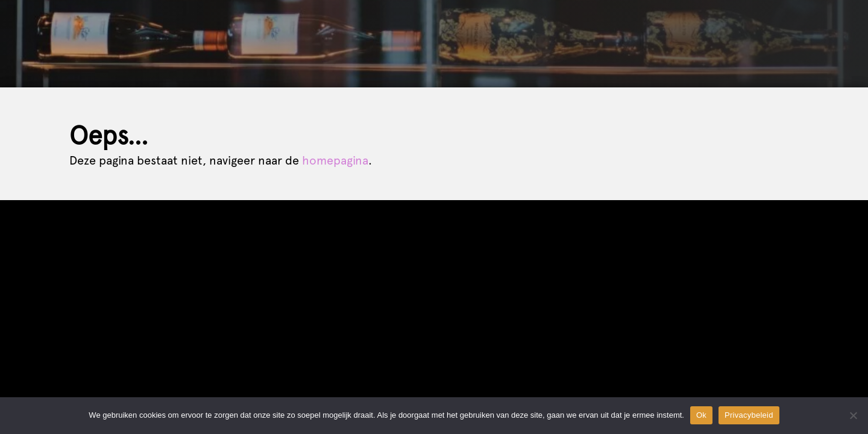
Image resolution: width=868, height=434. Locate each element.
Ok (701, 415)
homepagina (335, 160)
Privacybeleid (749, 415)
